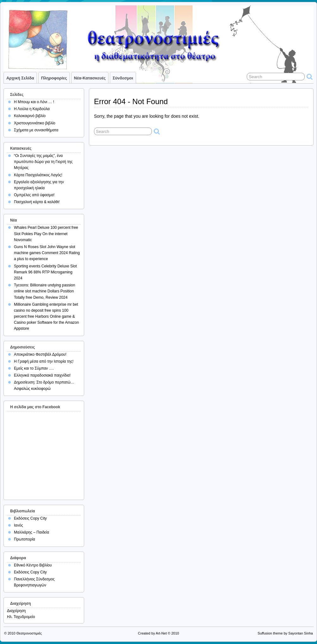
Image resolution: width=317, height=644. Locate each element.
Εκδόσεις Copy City (30, 518)
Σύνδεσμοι (123, 78)
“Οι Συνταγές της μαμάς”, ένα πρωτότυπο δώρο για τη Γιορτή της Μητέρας (43, 162)
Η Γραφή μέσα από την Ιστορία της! (44, 361)
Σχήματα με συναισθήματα (36, 130)
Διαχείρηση (16, 611)
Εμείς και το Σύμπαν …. (34, 368)
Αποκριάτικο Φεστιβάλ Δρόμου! (40, 354)
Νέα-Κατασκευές (90, 78)
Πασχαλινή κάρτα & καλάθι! (37, 202)
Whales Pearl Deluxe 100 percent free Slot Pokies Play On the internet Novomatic (46, 234)
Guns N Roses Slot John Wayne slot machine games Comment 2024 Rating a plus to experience (47, 253)
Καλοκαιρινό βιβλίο (30, 116)
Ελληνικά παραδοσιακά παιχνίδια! (42, 375)
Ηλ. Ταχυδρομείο (21, 617)
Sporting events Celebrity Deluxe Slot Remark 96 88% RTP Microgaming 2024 (45, 272)
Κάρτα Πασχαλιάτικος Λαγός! (38, 175)
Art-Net (161, 633)
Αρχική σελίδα (20, 78)
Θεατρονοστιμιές (29, 633)
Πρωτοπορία (25, 539)
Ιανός (19, 525)
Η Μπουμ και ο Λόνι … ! (34, 102)
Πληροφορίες (54, 78)
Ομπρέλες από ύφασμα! (34, 195)
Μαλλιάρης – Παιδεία (31, 532)
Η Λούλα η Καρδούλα (32, 109)
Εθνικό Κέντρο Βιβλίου (33, 565)
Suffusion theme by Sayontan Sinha (285, 633)
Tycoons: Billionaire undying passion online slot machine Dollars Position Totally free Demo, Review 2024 (44, 291)
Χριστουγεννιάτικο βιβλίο (35, 123)
